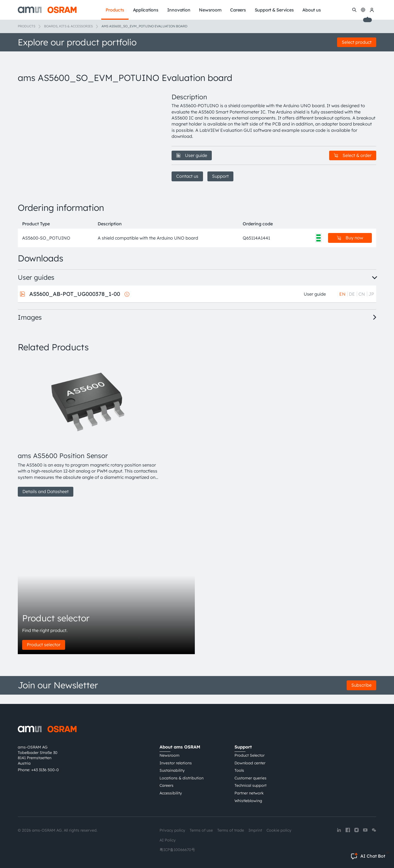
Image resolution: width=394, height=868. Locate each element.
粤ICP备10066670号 (177, 850)
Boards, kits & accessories (68, 26)
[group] (88, 437)
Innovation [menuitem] (179, 10)
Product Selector (250, 755)
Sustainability (172, 771)
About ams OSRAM (180, 747)
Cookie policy (279, 831)
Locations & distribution (182, 778)
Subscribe (361, 695)
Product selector (44, 654)
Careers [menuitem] (238, 10)
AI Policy (168, 840)
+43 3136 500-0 (45, 770)
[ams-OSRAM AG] (47, 10)
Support (220, 176)
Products (27, 26)
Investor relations (176, 763)
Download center (250, 763)
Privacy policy (172, 831)
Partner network (249, 793)
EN (342, 303)
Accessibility (171, 793)
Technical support (250, 786)
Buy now (350, 247)
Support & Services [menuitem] (274, 10)
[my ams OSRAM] (372, 10)
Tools (239, 771)
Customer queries (250, 778)
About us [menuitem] (312, 10)
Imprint (255, 831)
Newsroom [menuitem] (210, 10)
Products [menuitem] (115, 10)
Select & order (353, 155)
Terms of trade (231, 831)
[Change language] (363, 10)
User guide (192, 155)
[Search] (354, 10)
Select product (357, 42)
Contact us (187, 176)
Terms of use (201, 831)
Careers (166, 786)
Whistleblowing (248, 801)
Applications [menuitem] (146, 10)
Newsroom (170, 755)
